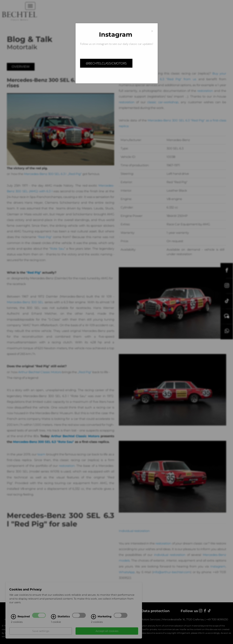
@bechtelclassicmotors (106, 63)
